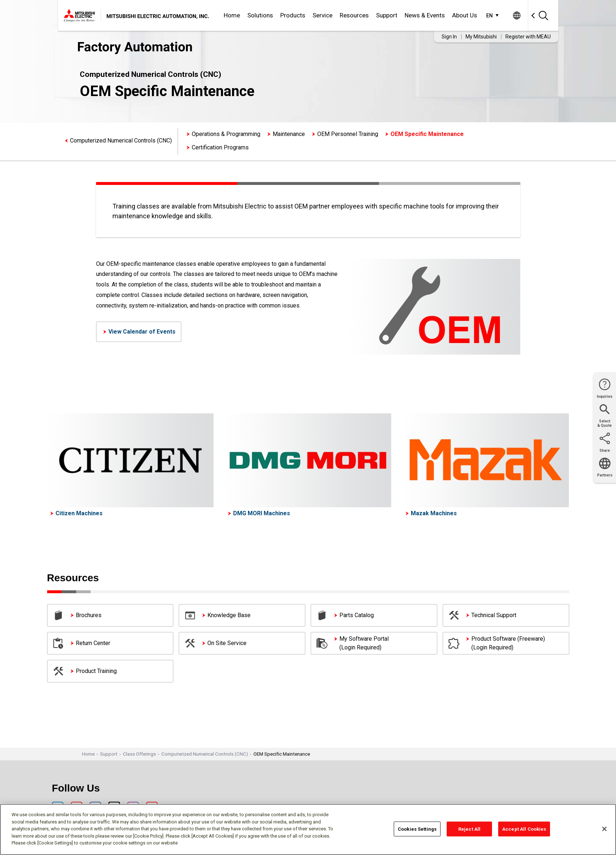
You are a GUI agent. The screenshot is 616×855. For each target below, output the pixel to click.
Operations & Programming (226, 134)
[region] (308, 829)
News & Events (425, 15)
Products (293, 15)
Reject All (469, 829)
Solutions (260, 15)
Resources (354, 15)
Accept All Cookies (524, 829)
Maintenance (289, 134)
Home (232, 15)
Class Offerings (139, 754)
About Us (465, 15)
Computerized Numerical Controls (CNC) (121, 141)
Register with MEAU (528, 37)
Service (323, 15)
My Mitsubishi (481, 37)
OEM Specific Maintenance (427, 134)
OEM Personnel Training (348, 134)
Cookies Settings (417, 829)
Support (387, 15)
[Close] (604, 829)
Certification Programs (220, 147)
